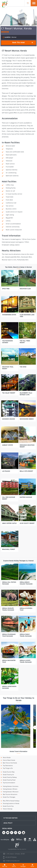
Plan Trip (5, 866)
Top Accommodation (9, 783)
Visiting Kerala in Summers (11, 786)
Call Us (14, 866)
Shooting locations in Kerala (11, 803)
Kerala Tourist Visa (8, 806)
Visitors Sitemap (8, 809)
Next (35, 727)
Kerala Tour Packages (9, 797)
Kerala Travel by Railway (10, 777)
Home (32, 866)
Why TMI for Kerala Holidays (11, 801)
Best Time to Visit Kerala (10, 763)
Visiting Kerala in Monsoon (11, 792)
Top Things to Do (8, 768)
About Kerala (7, 757)
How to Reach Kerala (9, 760)
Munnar (11, 37)
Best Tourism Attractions (10, 794)
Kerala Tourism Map (9, 772)
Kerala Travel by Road (9, 780)
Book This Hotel (18, 42)
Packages (23, 866)
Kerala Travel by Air (8, 775)
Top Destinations (8, 766)
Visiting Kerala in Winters (10, 789)
